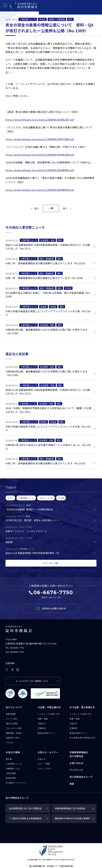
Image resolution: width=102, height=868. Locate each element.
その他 (68, 288)
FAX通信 (17, 783)
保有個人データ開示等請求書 (60, 866)
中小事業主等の (82, 738)
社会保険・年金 (47, 240)
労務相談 (42, 728)
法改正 (42, 19)
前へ (37, 208)
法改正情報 (11, 773)
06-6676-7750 (17, 648)
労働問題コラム (13, 768)
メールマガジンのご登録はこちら (32, 681)
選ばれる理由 (12, 723)
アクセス (10, 742)
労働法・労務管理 (57, 19)
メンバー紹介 (12, 719)
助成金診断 (11, 778)
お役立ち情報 (13, 752)
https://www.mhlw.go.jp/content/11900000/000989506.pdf (40, 190)
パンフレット (76, 770)
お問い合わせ (76, 763)
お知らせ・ (48, 752)
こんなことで (49, 714)
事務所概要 (11, 714)
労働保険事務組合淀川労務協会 (79, 754)
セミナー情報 (44, 764)
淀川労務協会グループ (81, 777)
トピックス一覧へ (51, 563)
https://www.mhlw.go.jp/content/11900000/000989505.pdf (40, 170)
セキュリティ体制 (14, 728)
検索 (72, 784)
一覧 (51, 208)
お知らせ (42, 759)
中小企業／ (82, 707)
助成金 (43, 307)
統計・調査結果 (47, 259)
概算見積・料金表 (14, 733)
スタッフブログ (45, 768)
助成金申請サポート (47, 733)
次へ (65, 208)
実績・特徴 (43, 719)
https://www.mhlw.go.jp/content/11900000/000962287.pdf (40, 120)
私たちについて (14, 707)
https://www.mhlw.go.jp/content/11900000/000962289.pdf (40, 155)
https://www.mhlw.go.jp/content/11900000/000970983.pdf (40, 139)
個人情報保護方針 (37, 866)
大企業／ (49, 707)
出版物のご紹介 (13, 738)
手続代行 (42, 723)
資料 (70, 19)
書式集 (9, 759)
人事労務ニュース (28, 19)
